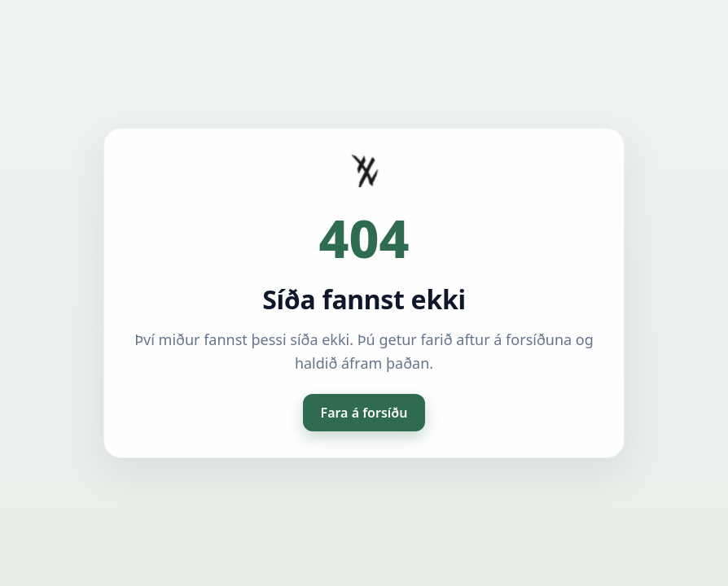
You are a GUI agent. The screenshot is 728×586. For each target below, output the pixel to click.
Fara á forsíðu (364, 413)
